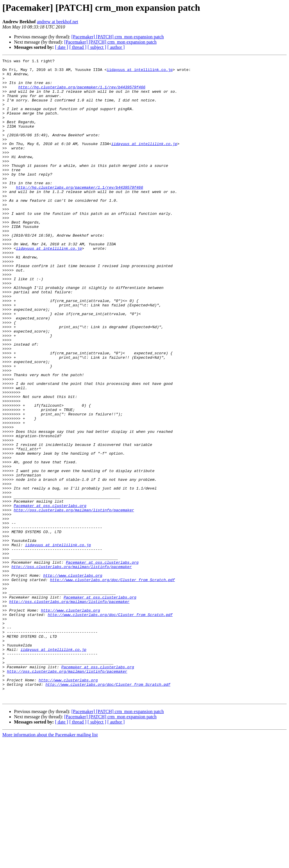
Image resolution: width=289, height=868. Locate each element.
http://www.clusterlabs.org (73, 679)
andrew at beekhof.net (58, 22)
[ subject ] (97, 47)
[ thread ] (78, 47)
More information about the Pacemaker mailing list (50, 863)
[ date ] (62, 47)
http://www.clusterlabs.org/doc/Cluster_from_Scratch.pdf (112, 684)
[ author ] (116, 47)
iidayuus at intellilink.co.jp (140, 72)
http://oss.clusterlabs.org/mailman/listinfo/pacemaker (74, 601)
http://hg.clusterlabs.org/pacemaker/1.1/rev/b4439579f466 (82, 93)
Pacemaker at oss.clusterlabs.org (50, 595)
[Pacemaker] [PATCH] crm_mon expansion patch (118, 37)
